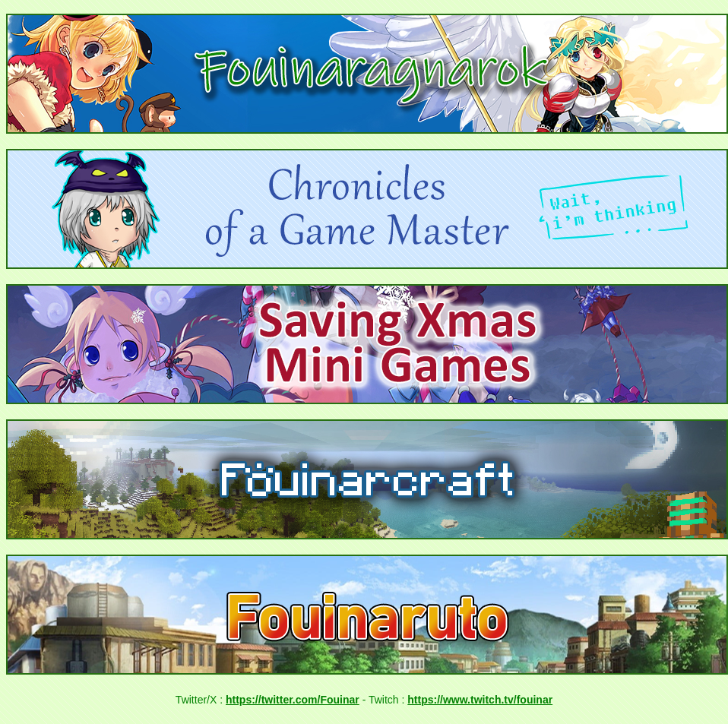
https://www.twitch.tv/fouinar (480, 700)
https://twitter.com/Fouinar (293, 700)
